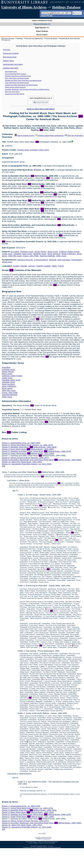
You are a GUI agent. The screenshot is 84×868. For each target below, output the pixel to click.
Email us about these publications (41, 109)
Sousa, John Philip (31, 256)
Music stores (7, 388)
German (32, 266)
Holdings (20, 39)
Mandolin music (40, 254)
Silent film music (15, 256)
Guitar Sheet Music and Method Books (17, 83)
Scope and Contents (11, 53)
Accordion (15, 252)
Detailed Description (11, 68)
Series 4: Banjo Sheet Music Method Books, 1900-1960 (28, 449)
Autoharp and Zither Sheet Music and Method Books (21, 85)
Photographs (77, 260)
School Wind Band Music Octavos (16, 74)
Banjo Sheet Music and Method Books (17, 78)
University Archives (8, 39)
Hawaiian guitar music (23, 254)
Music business (54, 254)
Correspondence (41, 260)
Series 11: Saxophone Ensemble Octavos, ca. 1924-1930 (27, 464)
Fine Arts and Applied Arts (34, 39)
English (16, 266)
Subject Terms (8, 61)
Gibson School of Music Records (15, 87)
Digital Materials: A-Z (42, 28)
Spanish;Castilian (43, 266)
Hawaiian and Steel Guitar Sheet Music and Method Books (23, 80)
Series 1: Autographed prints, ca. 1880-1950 (21, 443)
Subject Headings (42, 31)
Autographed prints (11, 72)
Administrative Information (13, 64)
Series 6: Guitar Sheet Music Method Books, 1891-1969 (28, 453)
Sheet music (7, 262)
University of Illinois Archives (24, 7)
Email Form (47, 839)
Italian (54, 266)
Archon (40, 846)
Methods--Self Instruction (60, 260)
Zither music (61, 256)
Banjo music (53, 252)
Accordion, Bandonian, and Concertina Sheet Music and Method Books (27, 89)
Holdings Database (66, 7)
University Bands (52, 39)
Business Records (25, 260)
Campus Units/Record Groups (42, 21)
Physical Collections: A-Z (42, 24)
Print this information (74, 135)
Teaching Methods (47, 256)
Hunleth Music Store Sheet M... (70, 39)
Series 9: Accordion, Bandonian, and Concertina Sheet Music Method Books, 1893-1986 (41, 460)
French (61, 266)
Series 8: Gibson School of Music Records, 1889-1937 (25, 458)
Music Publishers (69, 254)
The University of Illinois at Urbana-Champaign (47, 847)
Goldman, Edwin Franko (69, 252)
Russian (24, 266)
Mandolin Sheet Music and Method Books (18, 76)
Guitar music (7, 254)
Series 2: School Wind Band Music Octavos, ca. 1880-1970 (27, 445)
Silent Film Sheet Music (12, 92)
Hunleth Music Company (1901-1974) (33, 150)
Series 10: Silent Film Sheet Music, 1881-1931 (22, 462)
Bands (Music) (41, 252)
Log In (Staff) (42, 833)
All (3, 466)
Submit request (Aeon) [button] (24, 135)
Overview (7, 50)
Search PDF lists (47, 16)
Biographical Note (10, 57)
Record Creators (42, 35)
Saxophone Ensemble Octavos (15, 94)
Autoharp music (27, 252)
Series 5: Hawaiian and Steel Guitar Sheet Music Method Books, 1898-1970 (36, 451)
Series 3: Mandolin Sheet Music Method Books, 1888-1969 (29, 447)
